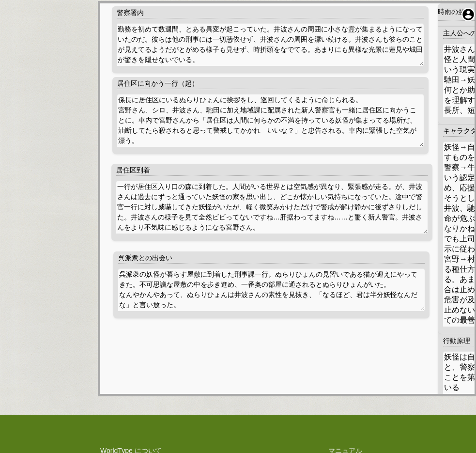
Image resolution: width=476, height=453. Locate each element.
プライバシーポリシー (131, 367)
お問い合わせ (345, 377)
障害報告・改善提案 (345, 367)
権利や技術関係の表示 (131, 397)
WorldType (258, 431)
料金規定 (131, 387)
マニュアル (345, 357)
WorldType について (131, 357)
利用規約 (131, 377)
